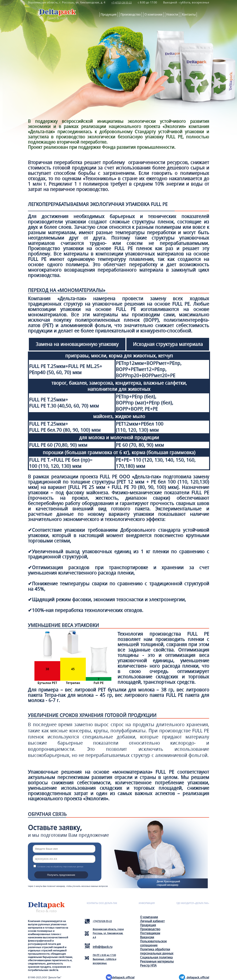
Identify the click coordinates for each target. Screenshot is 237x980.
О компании (153, 14)
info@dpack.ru (103, 947)
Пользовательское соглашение (153, 943)
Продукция (109, 14)
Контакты (189, 14)
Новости (172, 14)
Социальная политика (156, 957)
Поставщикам (150, 933)
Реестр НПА (148, 965)
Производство (131, 14)
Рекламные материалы (157, 961)
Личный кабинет (152, 921)
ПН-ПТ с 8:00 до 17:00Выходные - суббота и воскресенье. (104, 959)
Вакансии (147, 937)
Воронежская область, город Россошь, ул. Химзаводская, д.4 (108, 933)
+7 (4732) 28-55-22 (122, 2)
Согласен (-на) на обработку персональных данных (60, 866)
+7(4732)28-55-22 (102, 921)
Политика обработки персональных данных (157, 951)
